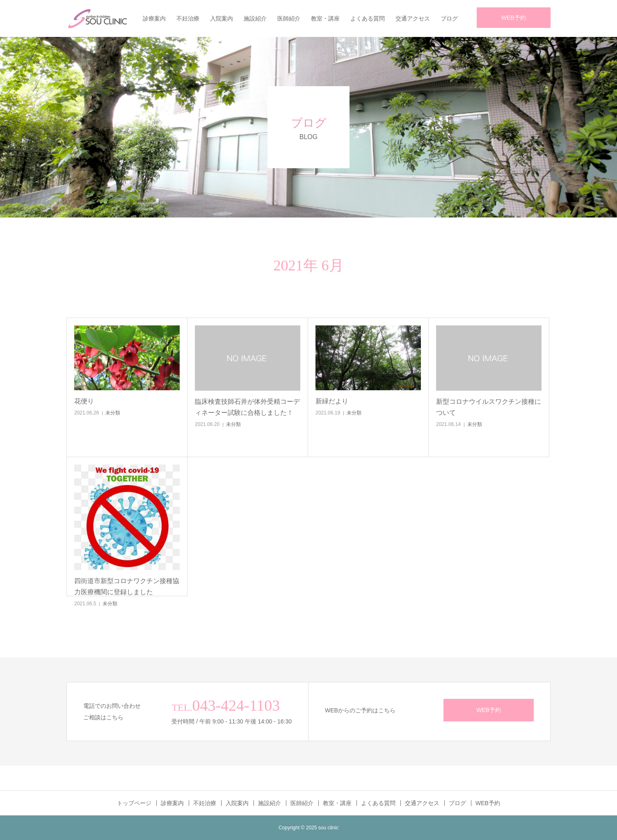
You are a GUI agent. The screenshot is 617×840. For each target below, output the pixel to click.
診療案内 (154, 18)
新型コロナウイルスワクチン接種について (489, 407)
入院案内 (222, 18)
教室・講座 (325, 18)
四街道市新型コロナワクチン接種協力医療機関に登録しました (127, 586)
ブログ (449, 18)
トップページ (134, 803)
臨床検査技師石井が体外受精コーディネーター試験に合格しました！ (247, 407)
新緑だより (332, 401)
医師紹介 (289, 18)
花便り (84, 401)
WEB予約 (514, 18)
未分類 (113, 413)
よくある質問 (368, 18)
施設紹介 (255, 18)
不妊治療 (188, 18)
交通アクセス (413, 18)
